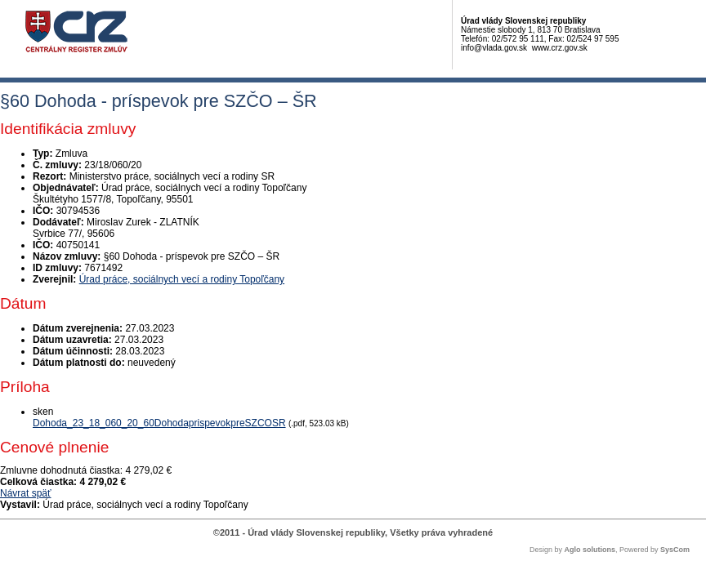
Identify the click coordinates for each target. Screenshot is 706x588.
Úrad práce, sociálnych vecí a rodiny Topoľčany (182, 279)
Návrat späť (26, 493)
